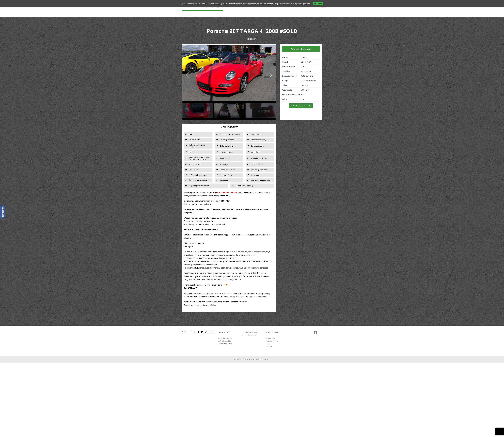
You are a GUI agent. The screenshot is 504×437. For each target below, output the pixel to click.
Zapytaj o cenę (301, 106)
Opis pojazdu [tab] (229, 127)
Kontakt (269, 346)
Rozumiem (318, 4)
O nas (268, 344)
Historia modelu (272, 341)
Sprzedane (252, 39)
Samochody (270, 338)
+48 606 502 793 (251, 332)
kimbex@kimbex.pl (249, 335)
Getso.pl (267, 359)
